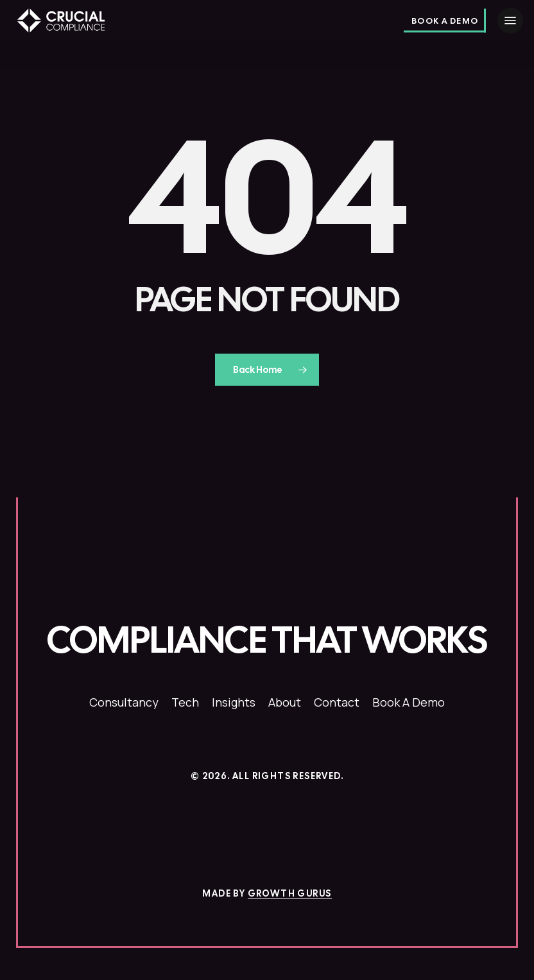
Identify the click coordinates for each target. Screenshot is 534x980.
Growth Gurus (290, 893)
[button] (510, 21)
